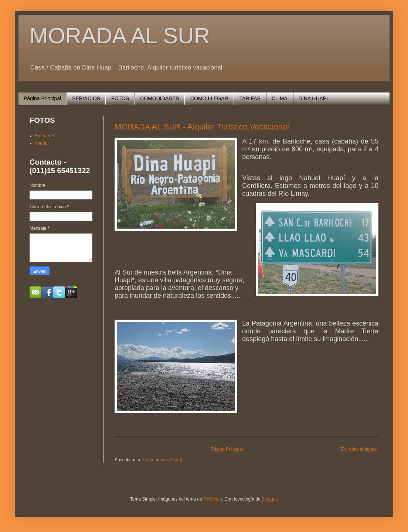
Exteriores (45, 136)
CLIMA (280, 98)
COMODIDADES (160, 98)
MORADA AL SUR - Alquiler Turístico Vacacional (202, 127)
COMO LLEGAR (209, 98)
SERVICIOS (86, 98)
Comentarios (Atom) (162, 460)
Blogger (269, 499)
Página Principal (42, 98)
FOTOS (120, 98)
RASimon (213, 499)
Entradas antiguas (359, 449)
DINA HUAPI (313, 98)
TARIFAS (250, 98)
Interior (42, 143)
